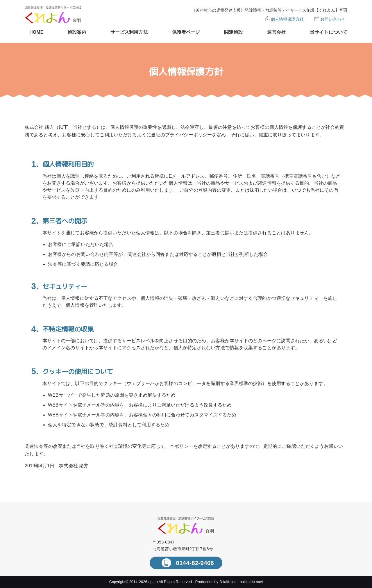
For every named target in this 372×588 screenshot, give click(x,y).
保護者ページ (186, 32)
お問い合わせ (333, 19)
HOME (36, 32)
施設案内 (77, 32)
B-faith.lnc (228, 582)
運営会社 (276, 32)
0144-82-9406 (194, 563)
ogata (153, 582)
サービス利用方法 (129, 32)
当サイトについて (329, 32)
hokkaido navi (251, 582)
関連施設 (233, 32)
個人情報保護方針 (287, 19)
